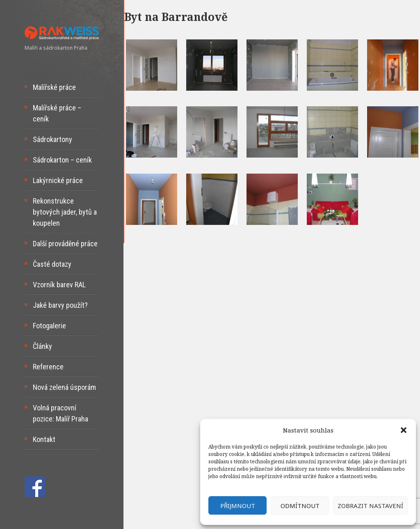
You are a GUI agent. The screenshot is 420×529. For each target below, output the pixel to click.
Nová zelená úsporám (64, 387)
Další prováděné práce (65, 244)
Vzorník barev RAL (59, 285)
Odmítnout (300, 506)
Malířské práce (54, 87)
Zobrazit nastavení (370, 506)
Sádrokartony (52, 139)
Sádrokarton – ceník (62, 160)
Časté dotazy (52, 264)
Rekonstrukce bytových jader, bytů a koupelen (65, 212)
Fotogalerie (49, 326)
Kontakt (44, 439)
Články (42, 346)
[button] (404, 430)
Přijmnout (238, 506)
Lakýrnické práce (58, 180)
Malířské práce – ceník (57, 113)
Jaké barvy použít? (60, 305)
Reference (48, 367)
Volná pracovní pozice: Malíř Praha (60, 413)
